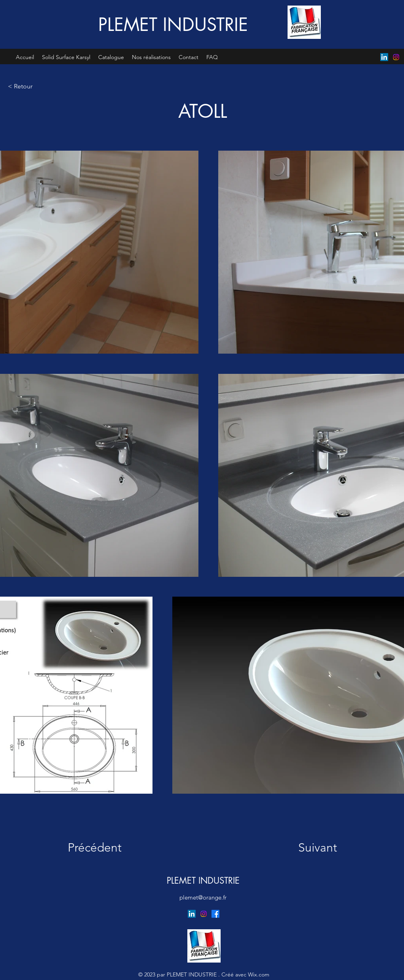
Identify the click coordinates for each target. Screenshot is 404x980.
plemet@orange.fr (203, 897)
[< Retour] (34, 86)
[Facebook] (215, 914)
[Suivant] (310, 848)
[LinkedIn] (384, 57)
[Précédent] (100, 848)
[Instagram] (396, 57)
